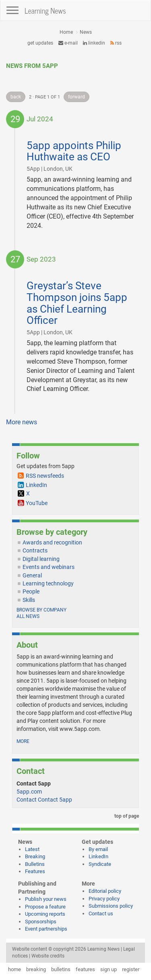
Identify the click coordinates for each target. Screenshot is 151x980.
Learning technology (48, 583)
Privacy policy (104, 899)
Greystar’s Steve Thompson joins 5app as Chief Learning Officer (77, 303)
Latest (32, 849)
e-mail (68, 43)
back (16, 97)
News (86, 32)
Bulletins (35, 864)
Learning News (45, 10)
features (85, 969)
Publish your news (46, 899)
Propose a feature (45, 907)
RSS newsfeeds (45, 476)
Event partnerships (46, 929)
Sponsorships (41, 922)
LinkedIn (94, 43)
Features (35, 871)
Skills (29, 600)
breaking (36, 969)
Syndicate (100, 864)
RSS (116, 43)
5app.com (29, 792)
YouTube (37, 503)
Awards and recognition (52, 542)
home (14, 969)
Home (66, 32)
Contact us (101, 914)
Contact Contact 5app (44, 800)
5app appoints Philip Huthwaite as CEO (74, 151)
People (31, 591)
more (23, 741)
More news (22, 422)
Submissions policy (111, 906)
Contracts (35, 550)
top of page (125, 816)
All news (28, 616)
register (131, 969)
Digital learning (41, 559)
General (32, 575)
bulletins (61, 969)
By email (98, 849)
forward (77, 97)
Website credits (48, 956)
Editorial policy (105, 891)
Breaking (35, 856)
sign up (109, 969)
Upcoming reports (45, 914)
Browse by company (41, 610)
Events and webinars (49, 567)
